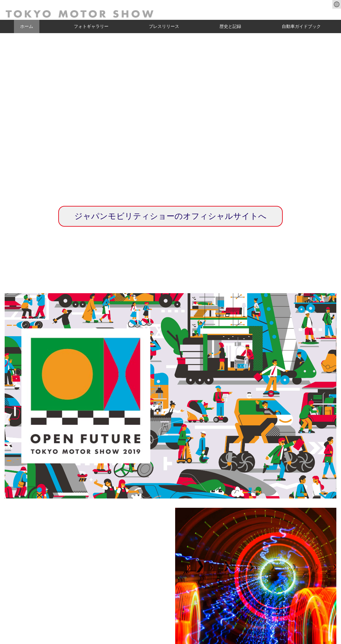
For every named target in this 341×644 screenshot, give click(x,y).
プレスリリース (164, 26)
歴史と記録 (230, 26)
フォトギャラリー (91, 26)
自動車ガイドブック (301, 26)
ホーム (27, 26)
